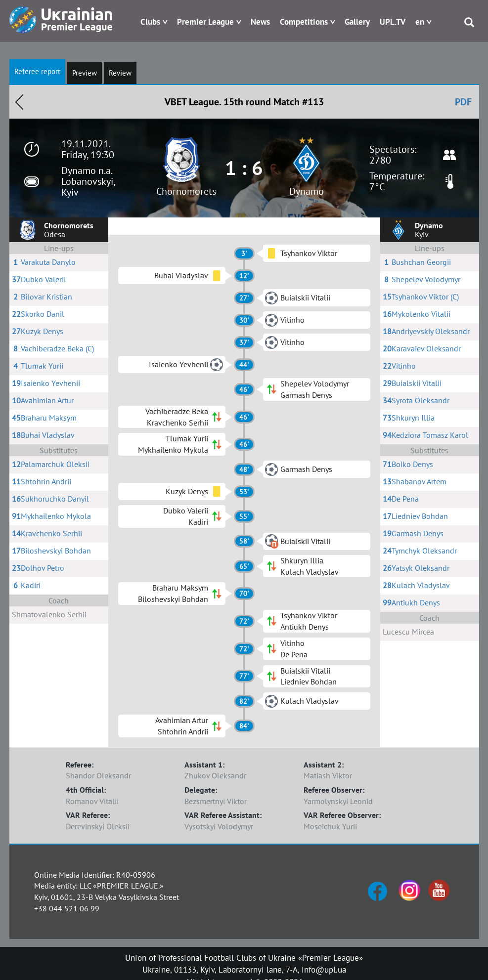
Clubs (150, 22)
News (260, 22)
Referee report (37, 71)
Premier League (205, 22)
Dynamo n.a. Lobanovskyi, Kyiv (88, 181)
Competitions (304, 22)
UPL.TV (393, 22)
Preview (85, 73)
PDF (463, 102)
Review (120, 73)
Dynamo (307, 191)
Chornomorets (186, 191)
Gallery (357, 22)
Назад (19, 102)
